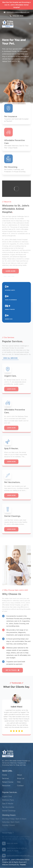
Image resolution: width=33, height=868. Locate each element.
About (19, 781)
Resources (6, 791)
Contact (20, 791)
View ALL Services (10, 364)
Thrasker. (23, 865)
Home (5, 781)
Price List (21, 784)
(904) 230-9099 (17, 16)
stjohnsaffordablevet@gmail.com (17, 12)
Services (5, 784)
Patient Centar (8, 788)
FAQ (19, 788)
